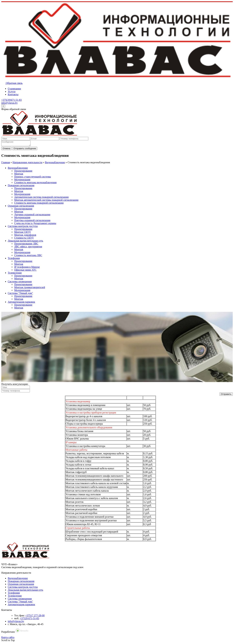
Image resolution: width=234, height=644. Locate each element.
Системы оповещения (20, 282)
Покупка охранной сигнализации (32, 221)
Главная (6, 163)
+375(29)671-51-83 (11, 100)
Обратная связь (12, 83)
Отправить (226, 395)
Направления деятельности (28, 163)
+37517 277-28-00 (35, 616)
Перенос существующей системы (33, 178)
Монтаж (19, 175)
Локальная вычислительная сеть (25, 242)
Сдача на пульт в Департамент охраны (35, 224)
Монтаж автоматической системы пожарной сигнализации (46, 201)
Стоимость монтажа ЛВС (28, 256)
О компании (14, 89)
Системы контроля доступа (23, 227)
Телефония (14, 259)
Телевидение (15, 274)
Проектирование (23, 172)
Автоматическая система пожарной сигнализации (41, 198)
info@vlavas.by (9, 103)
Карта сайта (8, 638)
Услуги (12, 92)
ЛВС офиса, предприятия (28, 247)
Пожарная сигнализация (21, 186)
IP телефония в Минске (27, 268)
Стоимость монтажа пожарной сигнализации (39, 204)
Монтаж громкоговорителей (30, 288)
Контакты (13, 94)
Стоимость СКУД (24, 239)
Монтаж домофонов (25, 236)
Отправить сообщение (25, 149)
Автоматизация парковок (21, 303)
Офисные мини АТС (25, 271)
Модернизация (22, 180)
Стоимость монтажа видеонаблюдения (35, 183)
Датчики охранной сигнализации (32, 215)
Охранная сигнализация (21, 207)
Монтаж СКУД (22, 233)
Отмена (6, 149)
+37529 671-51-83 (29, 619)
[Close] (3, 106)
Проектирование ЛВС (26, 245)
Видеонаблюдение (55, 163)
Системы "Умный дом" (20, 294)
